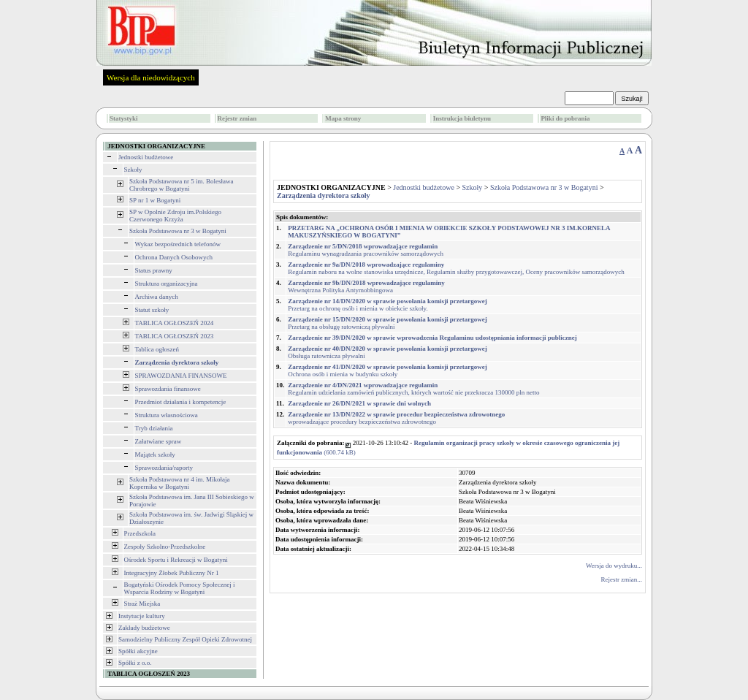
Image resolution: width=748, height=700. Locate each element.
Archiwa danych (157, 297)
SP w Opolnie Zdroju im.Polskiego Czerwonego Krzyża (175, 216)
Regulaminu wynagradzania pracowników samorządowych (366, 250)
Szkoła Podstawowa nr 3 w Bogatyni (178, 231)
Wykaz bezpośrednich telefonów (178, 244)
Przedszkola (140, 533)
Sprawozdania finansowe (168, 389)
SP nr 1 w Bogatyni (155, 200)
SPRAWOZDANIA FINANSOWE (181, 376)
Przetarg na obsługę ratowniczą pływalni (388, 323)
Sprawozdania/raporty (164, 468)
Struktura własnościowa (167, 415)
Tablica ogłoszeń (157, 349)
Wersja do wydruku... (614, 566)
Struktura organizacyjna (167, 284)
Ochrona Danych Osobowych (174, 257)
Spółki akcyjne (138, 651)
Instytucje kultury (142, 616)
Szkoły (133, 170)
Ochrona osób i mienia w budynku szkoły (388, 370)
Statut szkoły (152, 310)
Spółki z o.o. (135, 663)
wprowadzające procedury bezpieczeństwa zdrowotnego (396, 418)
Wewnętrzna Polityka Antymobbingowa (366, 286)
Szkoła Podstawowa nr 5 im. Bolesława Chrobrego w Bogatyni (181, 185)
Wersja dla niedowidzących (151, 77)
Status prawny (154, 270)
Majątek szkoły (155, 454)
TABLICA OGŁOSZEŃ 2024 (175, 323)
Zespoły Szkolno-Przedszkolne (165, 547)
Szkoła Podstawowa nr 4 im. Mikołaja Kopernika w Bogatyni (179, 483)
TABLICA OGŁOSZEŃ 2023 (175, 336)
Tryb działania (154, 428)
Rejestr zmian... (622, 579)
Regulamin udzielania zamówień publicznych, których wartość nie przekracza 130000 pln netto (413, 389)
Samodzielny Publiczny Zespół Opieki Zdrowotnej (185, 639)
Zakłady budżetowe (144, 628)
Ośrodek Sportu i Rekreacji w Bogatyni (176, 560)
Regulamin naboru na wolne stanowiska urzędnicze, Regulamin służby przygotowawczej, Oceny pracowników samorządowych (456, 268)
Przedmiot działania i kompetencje (181, 402)
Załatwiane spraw (159, 441)
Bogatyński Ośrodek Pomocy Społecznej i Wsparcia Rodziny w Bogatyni (180, 588)
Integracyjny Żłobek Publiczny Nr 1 (172, 573)
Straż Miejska (142, 604)
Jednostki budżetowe (146, 157)
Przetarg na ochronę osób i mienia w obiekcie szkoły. (388, 305)
